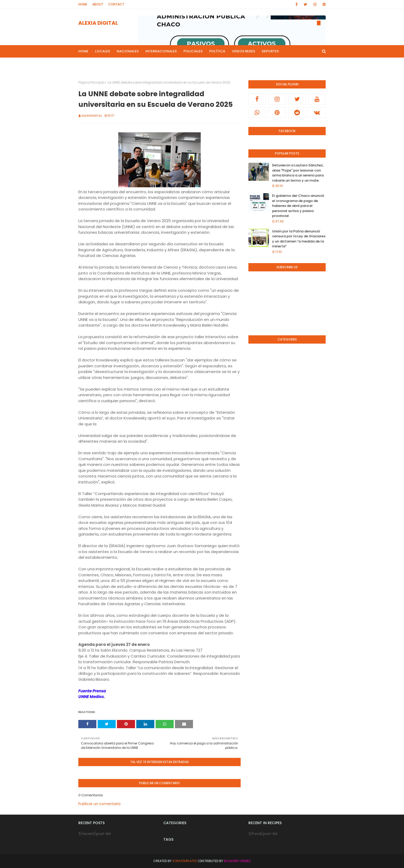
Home (83, 4)
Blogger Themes (237, 861)
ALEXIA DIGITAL (98, 23)
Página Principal (91, 82)
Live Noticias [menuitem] (172, 64)
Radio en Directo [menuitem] (234, 64)
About (98, 4)
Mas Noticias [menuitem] (141, 64)
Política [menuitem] (217, 51)
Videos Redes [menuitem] (243, 51)
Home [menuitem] (83, 51)
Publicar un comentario (99, 804)
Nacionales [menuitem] (128, 51)
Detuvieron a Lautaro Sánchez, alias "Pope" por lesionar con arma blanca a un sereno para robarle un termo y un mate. (298, 173)
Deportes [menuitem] (270, 51)
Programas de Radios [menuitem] (102, 64)
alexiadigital (92, 116)
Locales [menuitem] (103, 51)
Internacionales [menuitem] (161, 51)
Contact (116, 4)
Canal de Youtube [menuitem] (273, 64)
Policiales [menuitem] (193, 51)
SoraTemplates (185, 861)
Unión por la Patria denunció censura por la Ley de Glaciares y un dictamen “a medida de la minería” (299, 239)
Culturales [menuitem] (201, 64)
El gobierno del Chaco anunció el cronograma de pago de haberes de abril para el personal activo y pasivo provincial (298, 206)
